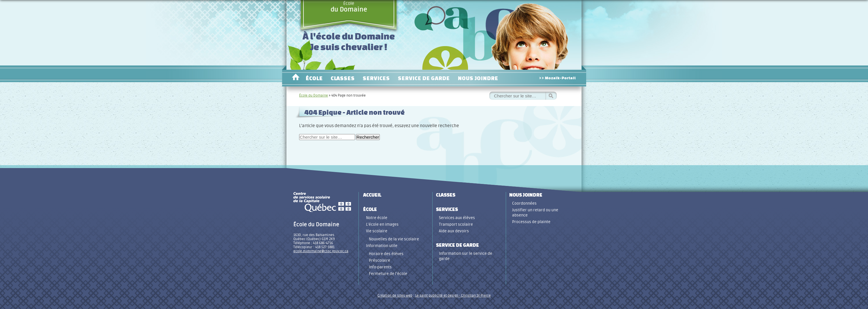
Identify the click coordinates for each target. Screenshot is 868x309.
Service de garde (424, 78)
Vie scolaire (377, 231)
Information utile (382, 246)
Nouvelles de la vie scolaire (394, 239)
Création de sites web (395, 295)
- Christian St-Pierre (474, 295)
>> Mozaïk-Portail (557, 78)
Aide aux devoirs (454, 231)
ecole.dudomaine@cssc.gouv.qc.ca (321, 251)
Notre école (377, 218)
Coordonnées (524, 203)
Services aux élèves (457, 218)
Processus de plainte (531, 222)
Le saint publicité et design (437, 295)
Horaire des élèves (386, 254)
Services (376, 78)
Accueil (296, 78)
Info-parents (380, 267)
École (349, 7)
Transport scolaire (456, 224)
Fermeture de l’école (388, 274)
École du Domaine (314, 95)
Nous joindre (478, 78)
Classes (343, 78)
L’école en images (382, 224)
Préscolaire (380, 260)
